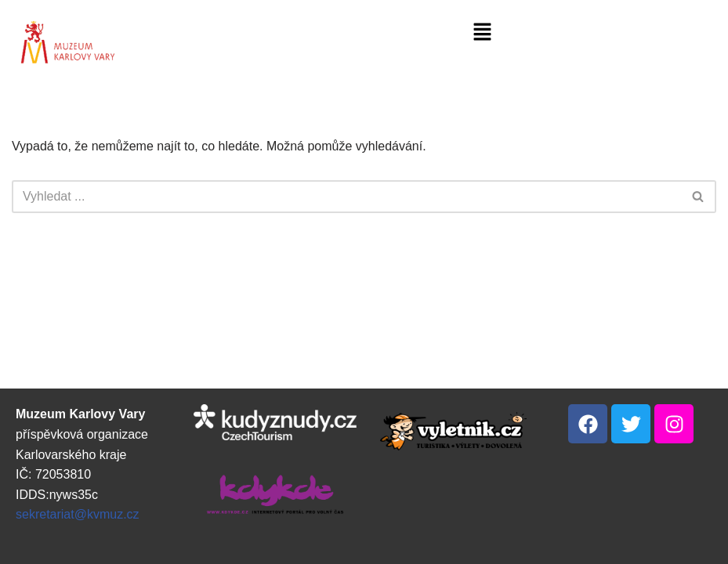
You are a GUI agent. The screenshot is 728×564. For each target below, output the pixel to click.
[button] (483, 33)
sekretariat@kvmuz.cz (78, 514)
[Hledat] (346, 197)
